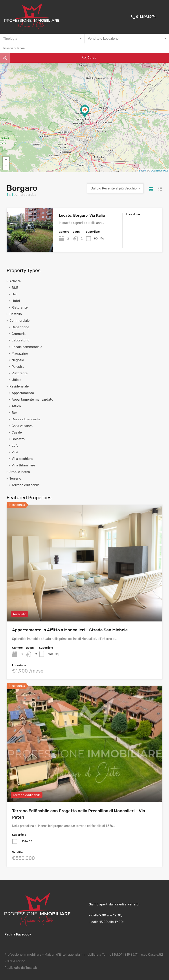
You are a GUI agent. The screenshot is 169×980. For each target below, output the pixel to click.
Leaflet (143, 171)
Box (15, 413)
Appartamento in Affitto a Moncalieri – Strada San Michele (70, 630)
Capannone (20, 327)
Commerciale (19, 321)
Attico (16, 406)
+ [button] (6, 160)
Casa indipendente (26, 419)
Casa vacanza (22, 426)
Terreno (15, 478)
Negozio (18, 360)
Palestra (18, 367)
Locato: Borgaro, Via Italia (82, 215)
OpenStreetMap (159, 171)
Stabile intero (20, 472)
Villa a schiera (22, 459)
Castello (16, 314)
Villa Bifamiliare (23, 465)
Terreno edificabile (26, 485)
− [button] (6, 166)
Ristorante (20, 307)
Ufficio (17, 380)
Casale (17, 432)
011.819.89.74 (146, 17)
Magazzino (20, 353)
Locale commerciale (27, 347)
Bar (14, 294)
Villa (15, 452)
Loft (15, 446)
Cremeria (19, 334)
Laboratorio (20, 340)
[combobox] (42, 39)
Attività (15, 281)
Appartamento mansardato (32, 400)
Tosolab (31, 968)
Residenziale (19, 386)
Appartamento (23, 393)
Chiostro (18, 439)
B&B (15, 288)
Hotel (16, 301)
